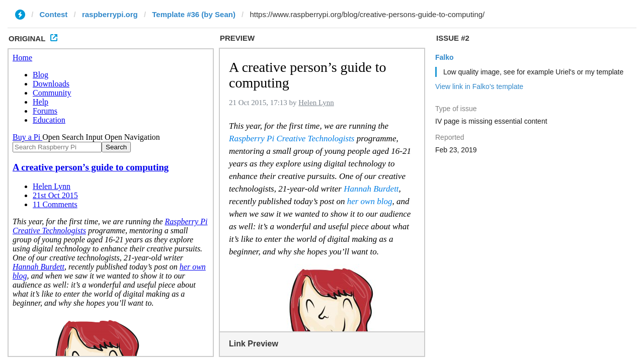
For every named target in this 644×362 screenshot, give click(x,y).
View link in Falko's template (479, 86)
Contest (54, 14)
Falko (445, 57)
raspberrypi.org (110, 14)
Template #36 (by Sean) (194, 14)
